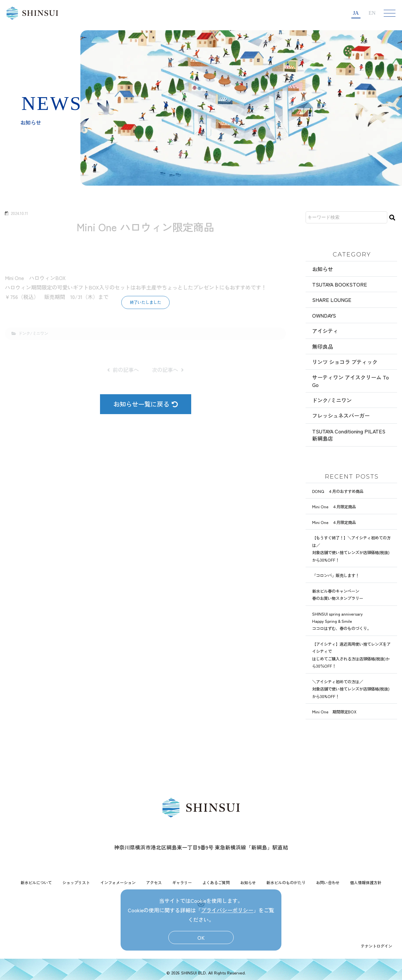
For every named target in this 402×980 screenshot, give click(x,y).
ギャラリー (182, 882)
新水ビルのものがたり (286, 882)
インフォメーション (118, 882)
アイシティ (325, 331)
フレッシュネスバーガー (341, 415)
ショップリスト (76, 882)
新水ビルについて (36, 882)
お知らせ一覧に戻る (146, 404)
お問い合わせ (328, 882)
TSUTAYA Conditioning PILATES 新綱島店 (349, 435)
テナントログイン (377, 946)
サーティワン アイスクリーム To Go (351, 381)
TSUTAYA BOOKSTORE (340, 284)
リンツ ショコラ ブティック (345, 362)
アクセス (154, 882)
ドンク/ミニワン (332, 400)
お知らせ (323, 269)
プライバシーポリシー (227, 910)
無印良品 (323, 346)
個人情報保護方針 (366, 882)
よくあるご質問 (216, 882)
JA (356, 13)
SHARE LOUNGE (332, 300)
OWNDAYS (324, 315)
